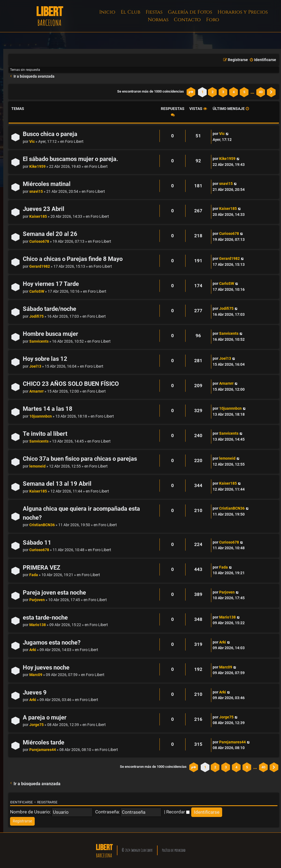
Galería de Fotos (190, 12)
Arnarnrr (36, 391)
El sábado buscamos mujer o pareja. (70, 159)
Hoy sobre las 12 (45, 359)
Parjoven (37, 600)
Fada (34, 575)
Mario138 (38, 625)
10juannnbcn (41, 416)
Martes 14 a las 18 (48, 409)
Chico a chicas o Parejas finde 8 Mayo (73, 259)
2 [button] (213, 92)
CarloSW (37, 291)
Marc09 (36, 675)
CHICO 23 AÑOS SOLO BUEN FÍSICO (71, 384)
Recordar (178, 812)
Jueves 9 (35, 692)
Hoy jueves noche (46, 667)
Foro (213, 20)
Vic (32, 142)
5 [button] (244, 92)
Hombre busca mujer (50, 334)
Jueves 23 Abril (44, 209)
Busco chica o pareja (50, 134)
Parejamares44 (43, 750)
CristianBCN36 (42, 525)
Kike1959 (37, 167)
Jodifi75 (36, 316)
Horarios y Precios (243, 12)
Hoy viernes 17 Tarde (51, 284)
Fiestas (154, 12)
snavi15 (36, 192)
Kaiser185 (38, 217)
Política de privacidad (174, 850)
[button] (191, 92)
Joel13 (35, 366)
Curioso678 (39, 242)
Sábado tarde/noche (50, 309)
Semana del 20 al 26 (50, 234)
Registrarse (47, 802)
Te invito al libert (45, 434)
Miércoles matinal (47, 184)
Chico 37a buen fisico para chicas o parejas (80, 459)
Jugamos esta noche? (52, 643)
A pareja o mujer (45, 717)
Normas (158, 20)
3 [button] (223, 92)
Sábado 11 (37, 543)
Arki (33, 650)
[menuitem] (263, 60)
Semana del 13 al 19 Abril (57, 484)
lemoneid (37, 466)
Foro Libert (74, 142)
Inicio (107, 12)
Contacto (187, 20)
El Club (130, 12)
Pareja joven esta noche (54, 593)
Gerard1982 (40, 266)
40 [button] (261, 92)
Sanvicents (39, 341)
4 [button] (234, 92)
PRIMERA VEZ (41, 568)
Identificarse (21, 802)
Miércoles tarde (44, 742)
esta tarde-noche (45, 618)
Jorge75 (36, 725)
